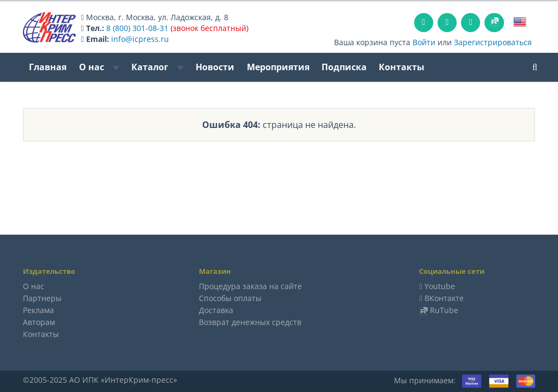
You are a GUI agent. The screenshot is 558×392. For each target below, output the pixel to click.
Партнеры (42, 298)
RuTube (444, 310)
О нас (99, 67)
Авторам (39, 322)
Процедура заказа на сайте (250, 286)
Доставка (216, 310)
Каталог (157, 67)
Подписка (344, 67)
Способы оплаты (230, 298)
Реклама (38, 310)
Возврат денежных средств (250, 322)
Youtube (440, 286)
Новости (215, 67)
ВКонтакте (444, 298)
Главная (48, 67)
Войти (424, 42)
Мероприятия (278, 67)
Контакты (402, 67)
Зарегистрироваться (493, 42)
